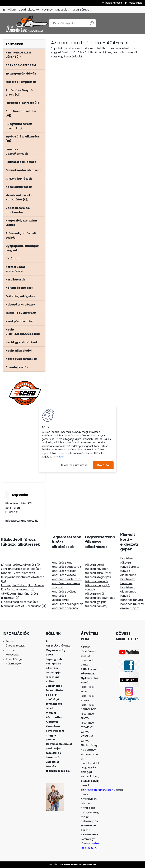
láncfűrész (127, 558)
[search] (92, 25)
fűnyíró (125, 571)
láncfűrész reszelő (64, 571)
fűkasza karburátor (98, 573)
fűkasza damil (95, 565)
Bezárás (103, 465)
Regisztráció (135, 3)
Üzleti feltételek (29, 10)
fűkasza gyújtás (96, 602)
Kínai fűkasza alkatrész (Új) (19, 602)
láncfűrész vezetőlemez (60, 598)
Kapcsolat (62, 10)
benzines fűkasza (132, 604)
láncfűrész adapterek (66, 567)
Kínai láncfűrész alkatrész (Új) (21, 565)
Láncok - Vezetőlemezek (18, 573)
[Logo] (26, 23)
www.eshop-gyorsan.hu (80, 865)
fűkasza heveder (97, 569)
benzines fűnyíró (132, 600)
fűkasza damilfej (96, 606)
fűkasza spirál (95, 594)
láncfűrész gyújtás (64, 592)
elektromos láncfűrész (128, 577)
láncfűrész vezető (64, 575)
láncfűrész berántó (65, 608)
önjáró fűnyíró (130, 608)
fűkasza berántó (96, 581)
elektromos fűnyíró (128, 594)
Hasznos (47, 10)
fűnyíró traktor (130, 567)
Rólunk (12, 10)
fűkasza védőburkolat (100, 598)
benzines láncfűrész (127, 585)
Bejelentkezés (114, 3)
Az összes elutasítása (74, 465)
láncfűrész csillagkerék (67, 604)
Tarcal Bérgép (80, 10)
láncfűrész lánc (62, 563)
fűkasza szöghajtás (98, 577)
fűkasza (126, 563)
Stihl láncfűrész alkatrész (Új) (21, 569)
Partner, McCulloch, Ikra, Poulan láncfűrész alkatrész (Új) (22, 587)
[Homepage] (4, 10)
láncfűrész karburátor (67, 579)
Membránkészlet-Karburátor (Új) (24, 606)
